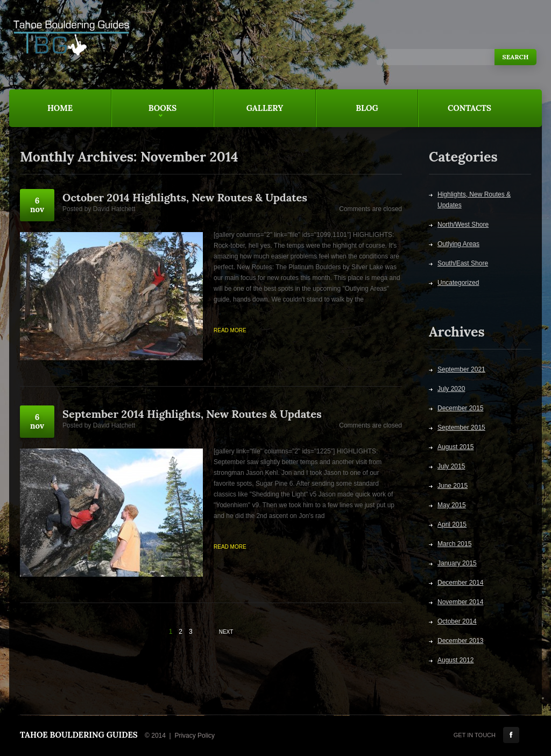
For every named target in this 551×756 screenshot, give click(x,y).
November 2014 (460, 602)
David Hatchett (114, 209)
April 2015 (452, 524)
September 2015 (461, 428)
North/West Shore (463, 225)
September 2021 (461, 369)
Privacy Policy (195, 736)
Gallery (265, 108)
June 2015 (453, 486)
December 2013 (460, 641)
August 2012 (455, 660)
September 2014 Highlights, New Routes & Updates (192, 414)
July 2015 (451, 466)
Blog (367, 108)
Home (60, 108)
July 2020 (451, 389)
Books (144, 115)
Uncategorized (458, 283)
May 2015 (452, 505)
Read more (230, 330)
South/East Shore (463, 263)
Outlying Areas (458, 244)
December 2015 (460, 408)
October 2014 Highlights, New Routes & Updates (185, 197)
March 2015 (454, 544)
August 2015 (455, 447)
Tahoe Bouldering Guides (79, 735)
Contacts (469, 108)
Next (226, 632)
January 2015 (457, 563)
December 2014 (460, 583)
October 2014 (457, 621)
